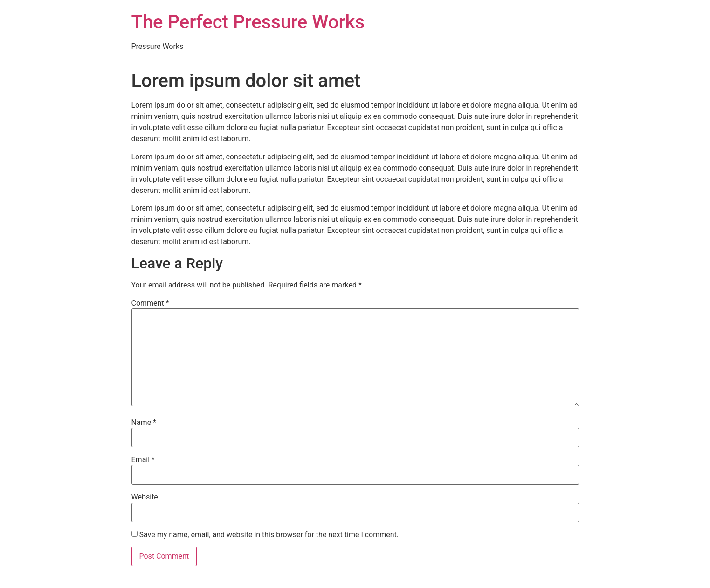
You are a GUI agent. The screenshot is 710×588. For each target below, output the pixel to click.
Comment (150, 303)
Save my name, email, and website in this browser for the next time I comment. (269, 535)
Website (145, 497)
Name (144, 423)
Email (143, 460)
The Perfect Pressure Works (248, 22)
